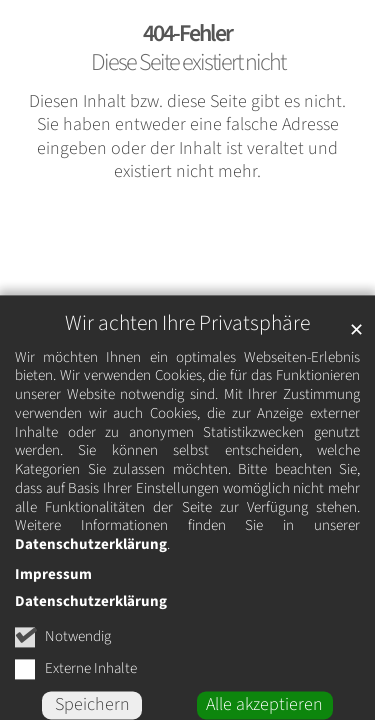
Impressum (53, 598)
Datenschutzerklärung (91, 568)
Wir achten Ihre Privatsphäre (187, 347)
